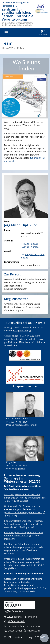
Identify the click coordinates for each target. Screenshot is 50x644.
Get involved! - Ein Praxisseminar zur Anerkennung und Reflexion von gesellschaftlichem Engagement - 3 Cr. (23, 509)
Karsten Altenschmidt (26, 425)
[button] (43, 33)
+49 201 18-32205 (30, 244)
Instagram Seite (21, 331)
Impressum (32, 631)
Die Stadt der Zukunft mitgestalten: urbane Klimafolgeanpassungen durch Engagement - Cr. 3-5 (23, 547)
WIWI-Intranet (13, 617)
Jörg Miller (20, 469)
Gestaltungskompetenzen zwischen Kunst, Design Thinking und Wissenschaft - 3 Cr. (25, 498)
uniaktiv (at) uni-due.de (34, 342)
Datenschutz (13, 631)
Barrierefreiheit (14, 626)
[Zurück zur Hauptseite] (42, 15)
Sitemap (33, 626)
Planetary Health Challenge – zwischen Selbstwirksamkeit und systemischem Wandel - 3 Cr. (23, 524)
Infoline (31, 617)
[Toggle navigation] (6, 33)
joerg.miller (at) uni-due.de (33, 256)
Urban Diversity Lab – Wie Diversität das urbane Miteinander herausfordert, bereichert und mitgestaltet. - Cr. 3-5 (24, 562)
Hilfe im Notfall (14, 621)
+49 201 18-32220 (30, 247)
